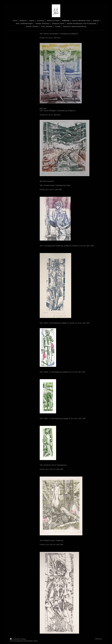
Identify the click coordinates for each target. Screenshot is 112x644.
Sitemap (24, 639)
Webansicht (99, 639)
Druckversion (15, 639)
